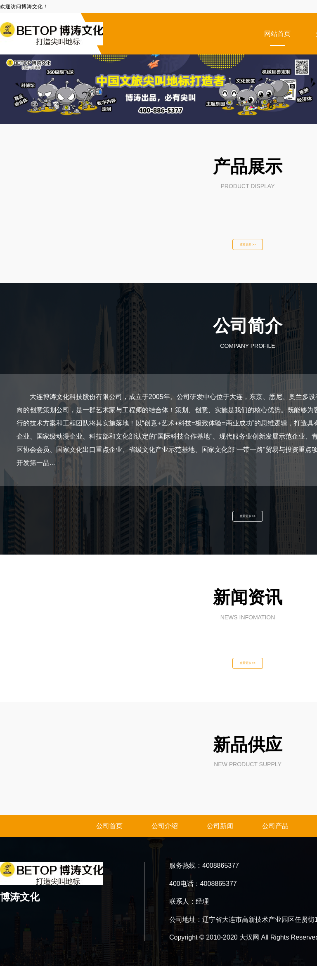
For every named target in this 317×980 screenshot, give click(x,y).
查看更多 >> (248, 247)
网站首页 (277, 34)
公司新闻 (220, 840)
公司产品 (275, 840)
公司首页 (109, 840)
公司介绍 (165, 840)
